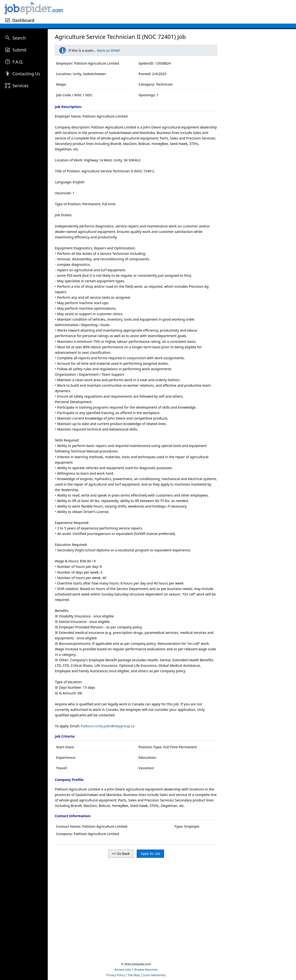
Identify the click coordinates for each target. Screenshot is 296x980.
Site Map (134, 975)
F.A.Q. (18, 62)
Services (20, 86)
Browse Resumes (146, 970)
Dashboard (23, 20)
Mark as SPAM (108, 50)
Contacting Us (26, 74)
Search (19, 38)
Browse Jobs (123, 970)
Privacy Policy (115, 975)
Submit (19, 50)
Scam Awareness (154, 975)
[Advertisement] (180, 11)
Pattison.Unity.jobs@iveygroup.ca (108, 726)
